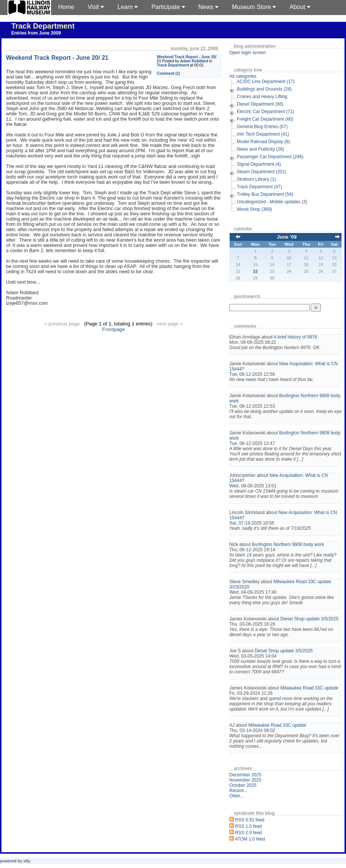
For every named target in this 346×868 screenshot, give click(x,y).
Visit (96, 7)
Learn (128, 7)
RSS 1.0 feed (248, 826)
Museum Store (254, 7)
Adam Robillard (194, 61)
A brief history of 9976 (295, 337)
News (208, 7)
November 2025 (245, 780)
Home (66, 7)
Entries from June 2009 (36, 33)
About (300, 7)
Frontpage (114, 329)
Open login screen (247, 53)
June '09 (287, 237)
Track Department (43, 26)
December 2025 (245, 775)
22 (256, 271)
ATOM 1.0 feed (250, 839)
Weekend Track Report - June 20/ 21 (57, 58)
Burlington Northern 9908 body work (288, 544)
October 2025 (243, 785)
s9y (26, 861)
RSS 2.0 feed (248, 833)
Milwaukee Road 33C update (309, 688)
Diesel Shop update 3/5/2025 (309, 619)
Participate (168, 7)
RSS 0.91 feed (250, 820)
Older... (237, 796)
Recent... (238, 791)
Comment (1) (168, 73)
